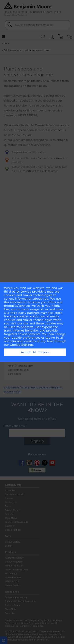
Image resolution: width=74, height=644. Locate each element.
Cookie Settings (22, 345)
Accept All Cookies (35, 352)
